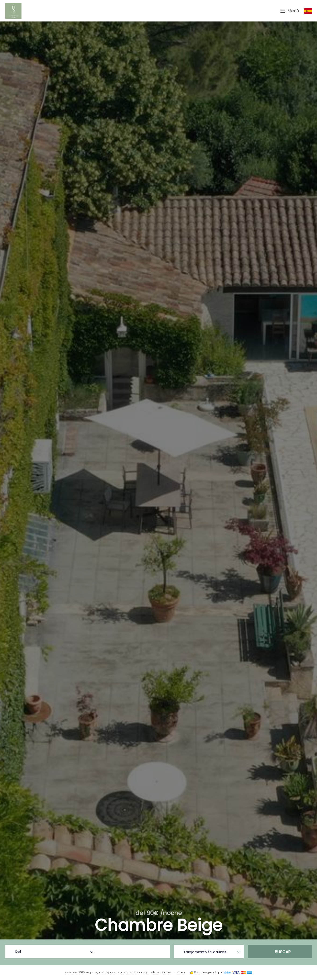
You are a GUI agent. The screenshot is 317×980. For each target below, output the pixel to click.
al (92, 951)
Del (18, 951)
